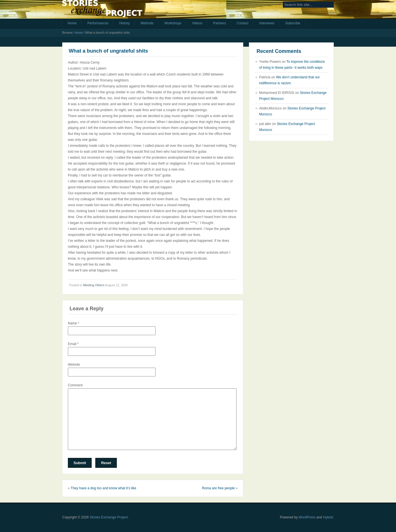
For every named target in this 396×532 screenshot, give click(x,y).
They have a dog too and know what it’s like (104, 488)
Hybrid (328, 517)
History (125, 23)
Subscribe (293, 23)
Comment (75, 385)
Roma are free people (218, 488)
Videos (197, 23)
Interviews (267, 23)
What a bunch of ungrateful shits (108, 51)
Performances (98, 23)
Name (74, 323)
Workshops (173, 23)
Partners (219, 23)
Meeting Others (94, 285)
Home (72, 23)
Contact (243, 23)
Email (73, 344)
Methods (147, 23)
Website (74, 365)
